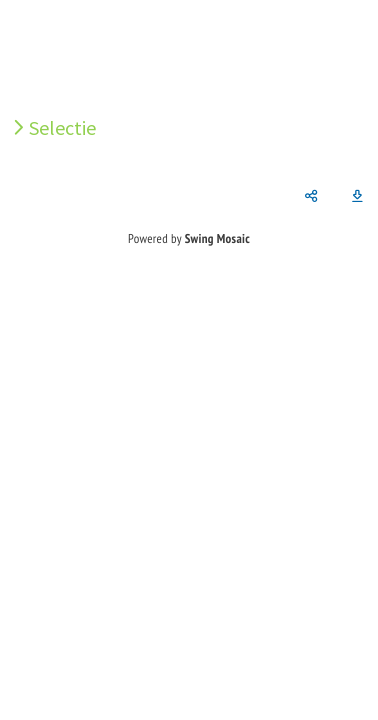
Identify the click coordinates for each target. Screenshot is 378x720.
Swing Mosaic (217, 238)
